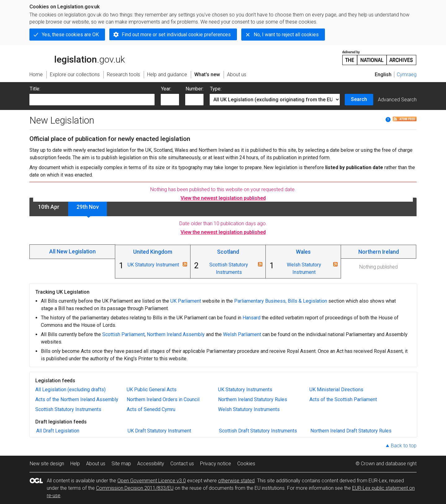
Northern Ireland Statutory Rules (253, 399)
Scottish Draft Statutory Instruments (258, 431)
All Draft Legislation (58, 431)
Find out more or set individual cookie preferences (176, 35)
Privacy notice (216, 464)
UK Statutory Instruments (245, 390)
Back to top (404, 446)
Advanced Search (397, 100)
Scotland (228, 252)
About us (96, 464)
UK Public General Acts (152, 390)
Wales (303, 252)
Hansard (251, 318)
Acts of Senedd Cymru (151, 409)
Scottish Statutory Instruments (68, 409)
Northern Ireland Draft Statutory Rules (351, 431)
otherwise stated (236, 481)
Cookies (246, 464)
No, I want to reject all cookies (286, 35)
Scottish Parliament (123, 334)
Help (75, 464)
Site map (121, 464)
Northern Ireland (379, 252)
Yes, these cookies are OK (70, 35)
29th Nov (88, 207)
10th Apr (49, 207)
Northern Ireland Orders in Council (163, 399)
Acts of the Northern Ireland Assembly (77, 399)
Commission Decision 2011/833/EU (135, 488)
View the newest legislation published (223, 198)
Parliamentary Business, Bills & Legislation (281, 301)
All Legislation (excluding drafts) (70, 390)
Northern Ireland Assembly (176, 334)
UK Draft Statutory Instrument (159, 431)
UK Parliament (186, 301)
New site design (47, 464)
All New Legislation (72, 252)
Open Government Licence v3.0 (152, 481)
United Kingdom (153, 252)
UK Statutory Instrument (153, 265)
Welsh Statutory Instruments (249, 409)
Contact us (182, 464)
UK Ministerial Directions (336, 390)
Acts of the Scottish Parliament (343, 399)
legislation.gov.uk (77, 57)
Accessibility (151, 464)
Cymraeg (407, 75)
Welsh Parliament (242, 334)
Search (359, 99)
